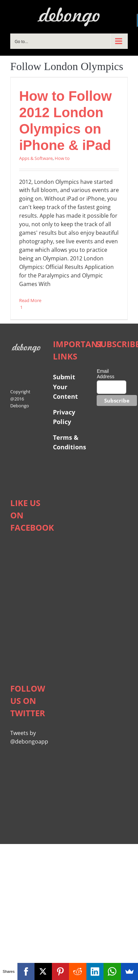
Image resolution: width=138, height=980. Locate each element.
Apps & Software (36, 158)
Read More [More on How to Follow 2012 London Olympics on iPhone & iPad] (30, 300)
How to (62, 158)
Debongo (20, 406)
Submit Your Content (66, 386)
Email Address (105, 374)
